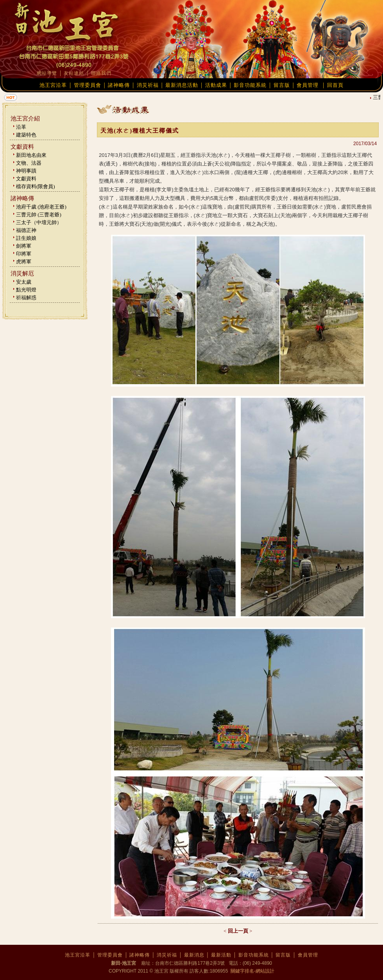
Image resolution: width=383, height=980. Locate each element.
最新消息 (194, 955)
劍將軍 (24, 246)
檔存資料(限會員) (36, 186)
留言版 (282, 85)
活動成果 (216, 85)
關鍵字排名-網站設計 (252, 971)
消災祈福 (148, 85)
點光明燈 (26, 290)
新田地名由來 (31, 155)
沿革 (21, 127)
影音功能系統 (250, 85)
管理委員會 (88, 85)
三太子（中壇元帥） (39, 222)
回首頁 (335, 85)
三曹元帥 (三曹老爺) (39, 215)
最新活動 (221, 955)
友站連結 (74, 73)
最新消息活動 (182, 85)
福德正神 (26, 230)
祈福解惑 (26, 298)
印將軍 (24, 254)
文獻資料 (26, 179)
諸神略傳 (119, 85)
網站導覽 (47, 73)
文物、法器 (29, 163)
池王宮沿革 (53, 85)
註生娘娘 (26, 238)
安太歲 (24, 282)
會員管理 (308, 85)
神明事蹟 (26, 171)
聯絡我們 (101, 73)
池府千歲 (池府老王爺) (41, 207)
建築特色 (26, 135)
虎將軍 (24, 262)
